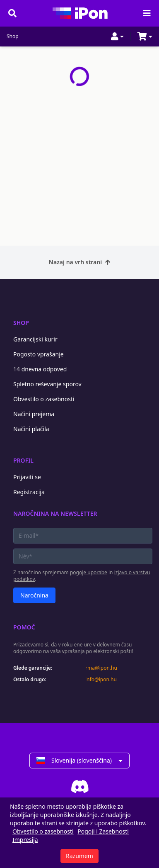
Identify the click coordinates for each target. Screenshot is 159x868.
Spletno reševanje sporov (47, 384)
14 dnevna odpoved (40, 369)
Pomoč (24, 627)
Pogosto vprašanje (39, 354)
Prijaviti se (27, 477)
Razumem (79, 856)
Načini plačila (31, 429)
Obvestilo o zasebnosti (44, 399)
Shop (13, 37)
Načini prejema (34, 414)
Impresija (25, 840)
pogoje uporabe (89, 572)
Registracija (29, 492)
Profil (23, 460)
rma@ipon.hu (101, 668)
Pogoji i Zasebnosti (103, 831)
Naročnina (34, 595)
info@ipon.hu (101, 680)
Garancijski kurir (35, 339)
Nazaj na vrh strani (79, 262)
